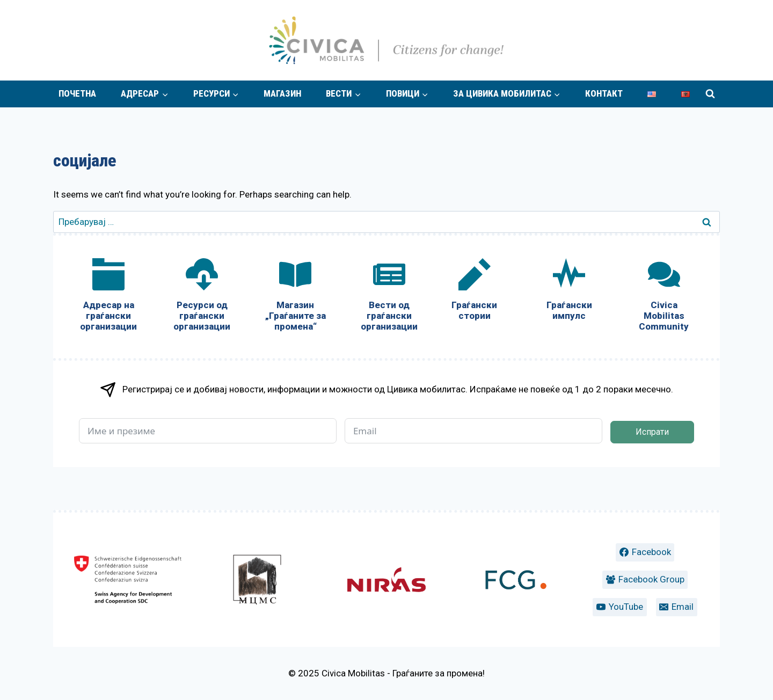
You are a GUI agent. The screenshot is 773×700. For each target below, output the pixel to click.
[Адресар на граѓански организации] (108, 297)
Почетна (77, 93)
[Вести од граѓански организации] (389, 297)
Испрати (652, 432)
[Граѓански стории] (475, 292)
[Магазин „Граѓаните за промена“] (295, 297)
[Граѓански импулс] (569, 292)
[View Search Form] (710, 94)
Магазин (282, 93)
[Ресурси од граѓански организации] (202, 297)
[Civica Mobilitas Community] (664, 297)
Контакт (604, 93)
